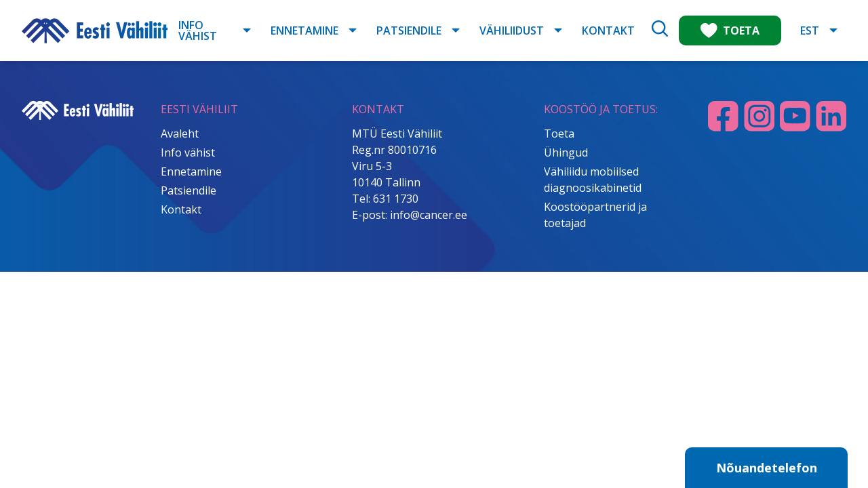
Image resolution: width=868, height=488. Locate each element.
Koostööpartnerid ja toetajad (595, 215)
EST (810, 30)
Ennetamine (304, 30)
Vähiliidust (512, 30)
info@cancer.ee (429, 215)
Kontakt (608, 30)
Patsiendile (409, 30)
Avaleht (180, 134)
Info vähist (198, 30)
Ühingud (566, 152)
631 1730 (396, 199)
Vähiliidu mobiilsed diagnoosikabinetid (593, 180)
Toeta (559, 134)
